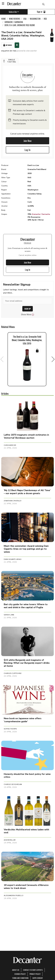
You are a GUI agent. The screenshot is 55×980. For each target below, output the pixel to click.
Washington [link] (35, 19)
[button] (10, 61)
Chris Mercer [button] (10, 445)
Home (3, 19)
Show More (28, 315)
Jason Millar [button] (10, 840)
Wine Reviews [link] (15, 19)
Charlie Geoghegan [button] (13, 784)
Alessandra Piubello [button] (14, 896)
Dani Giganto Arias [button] (13, 559)
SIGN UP (28, 309)
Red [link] (45, 19)
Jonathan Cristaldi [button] (13, 501)
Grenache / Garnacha (41, 214)
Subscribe (14, 12)
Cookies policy (20, 974)
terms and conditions (20, 978)
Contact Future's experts (33, 970)
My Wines (7, 45)
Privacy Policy (35, 974)
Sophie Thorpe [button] (10, 729)
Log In (27, 150)
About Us (16, 970)
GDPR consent (38, 978)
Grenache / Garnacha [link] (14, 22)
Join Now (27, 141)
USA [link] (25, 19)
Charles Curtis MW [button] (13, 673)
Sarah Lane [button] (9, 615)
